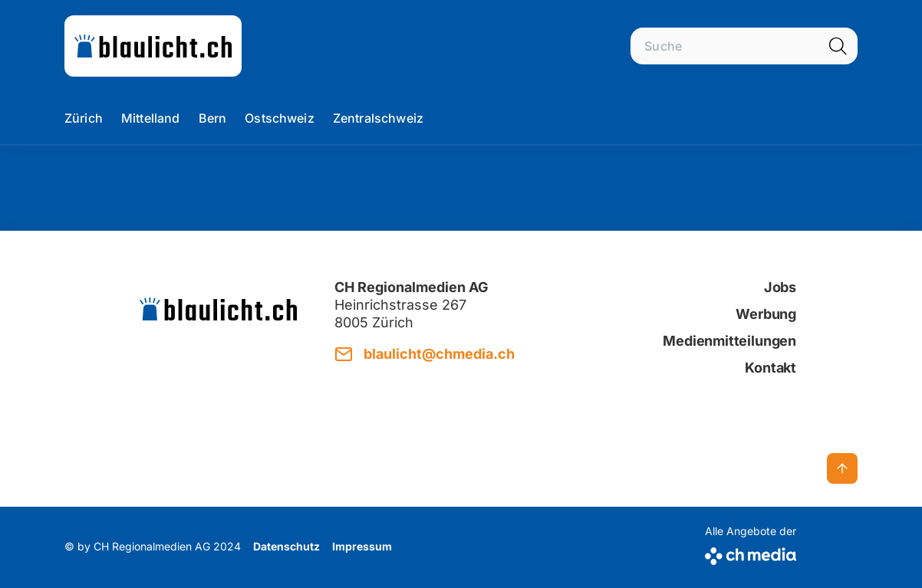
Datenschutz (286, 546)
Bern (213, 118)
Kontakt (771, 368)
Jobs (780, 287)
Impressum (362, 546)
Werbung (766, 314)
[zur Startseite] (153, 46)
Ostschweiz (280, 118)
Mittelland (151, 118)
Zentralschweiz (378, 118)
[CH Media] (751, 553)
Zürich (84, 118)
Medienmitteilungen (729, 341)
